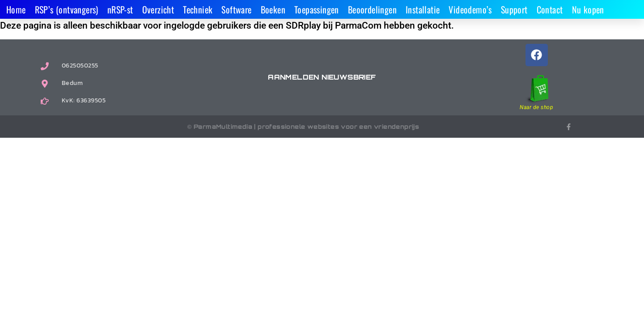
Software (236, 9)
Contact (550, 9)
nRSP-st (120, 9)
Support (514, 9)
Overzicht (158, 9)
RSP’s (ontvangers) (67, 9)
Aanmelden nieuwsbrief (322, 77)
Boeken (273, 9)
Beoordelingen (372, 9)
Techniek (198, 9)
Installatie (423, 9)
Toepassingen (317, 9)
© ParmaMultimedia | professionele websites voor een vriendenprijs (303, 127)
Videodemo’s (470, 9)
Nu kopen (588, 9)
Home (16, 9)
